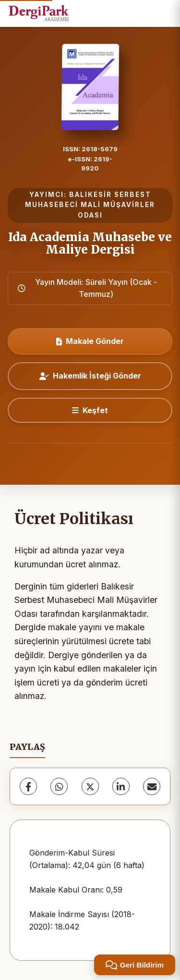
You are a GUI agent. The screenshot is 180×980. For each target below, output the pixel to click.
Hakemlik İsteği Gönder (90, 376)
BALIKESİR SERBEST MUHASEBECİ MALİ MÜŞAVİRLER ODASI (90, 205)
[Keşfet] (90, 410)
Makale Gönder (90, 341)
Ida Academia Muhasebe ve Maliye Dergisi (90, 243)
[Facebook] (28, 786)
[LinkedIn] (121, 786)
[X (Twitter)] (90, 786)
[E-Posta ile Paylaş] (152, 786)
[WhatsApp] (59, 786)
